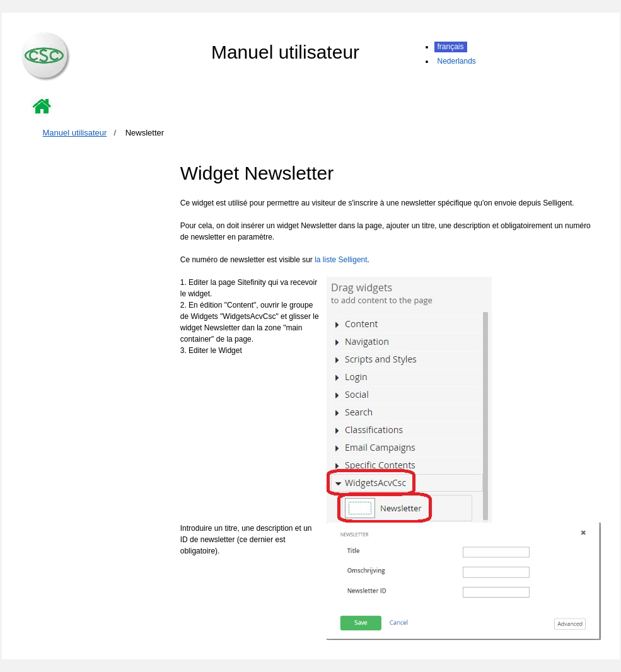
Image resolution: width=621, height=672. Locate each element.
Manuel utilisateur (75, 133)
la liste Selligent (341, 260)
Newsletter (145, 133)
